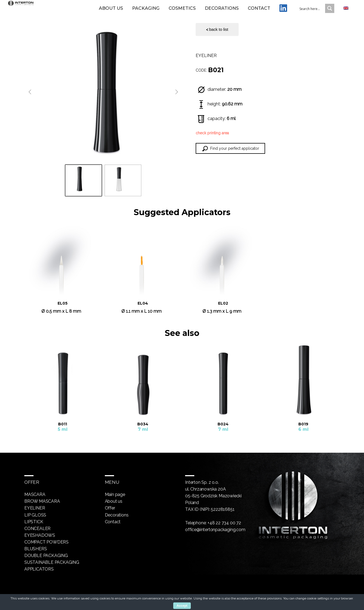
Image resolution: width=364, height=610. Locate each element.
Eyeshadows (40, 535)
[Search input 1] (316, 12)
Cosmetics (182, 12)
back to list (217, 29)
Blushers (36, 549)
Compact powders (46, 542)
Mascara (35, 494)
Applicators (39, 569)
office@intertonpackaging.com (215, 530)
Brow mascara (42, 501)
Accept (182, 606)
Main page (115, 494)
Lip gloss (35, 515)
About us (111, 12)
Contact (259, 12)
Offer (110, 508)
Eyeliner (206, 56)
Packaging (146, 12)
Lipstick (34, 521)
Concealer (37, 528)
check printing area (212, 133)
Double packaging (46, 555)
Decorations (222, 12)
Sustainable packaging (52, 562)
